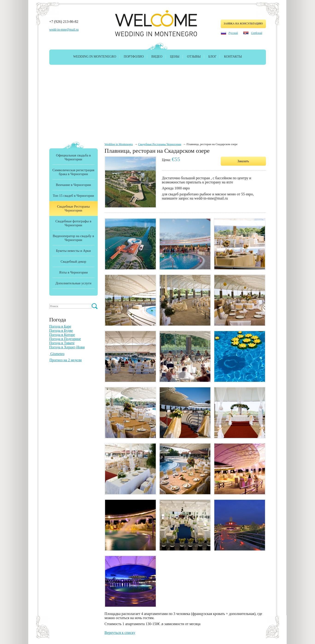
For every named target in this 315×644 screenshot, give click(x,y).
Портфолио (134, 57)
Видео (157, 57)
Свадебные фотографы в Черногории (74, 223)
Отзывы (194, 57)
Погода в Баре (60, 326)
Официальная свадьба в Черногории (73, 157)
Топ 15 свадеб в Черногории (73, 196)
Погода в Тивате (62, 343)
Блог (212, 57)
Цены (175, 57)
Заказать (243, 161)
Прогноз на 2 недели (66, 360)
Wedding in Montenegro (95, 57)
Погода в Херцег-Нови (67, 347)
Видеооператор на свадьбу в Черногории (73, 238)
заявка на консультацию (243, 24)
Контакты (233, 57)
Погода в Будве (61, 331)
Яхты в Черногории (73, 272)
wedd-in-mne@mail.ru (64, 30)
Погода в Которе (62, 335)
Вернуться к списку (120, 633)
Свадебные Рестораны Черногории (160, 144)
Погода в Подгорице (65, 339)
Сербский (256, 33)
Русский (233, 33)
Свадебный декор (73, 262)
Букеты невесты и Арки (73, 251)
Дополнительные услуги (74, 283)
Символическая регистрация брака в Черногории (74, 172)
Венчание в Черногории (73, 185)
